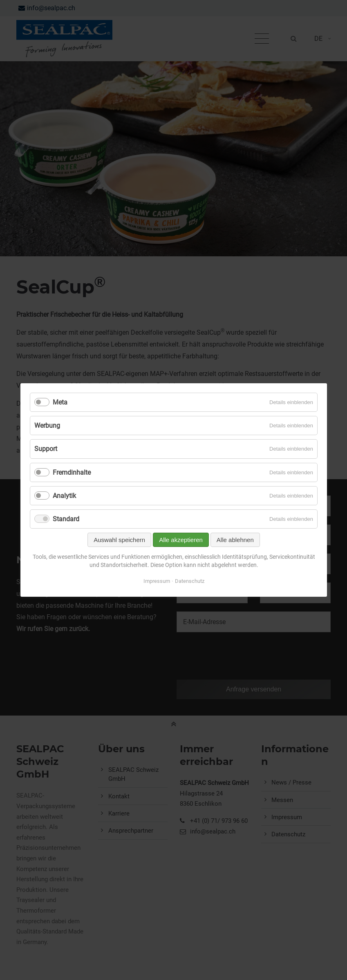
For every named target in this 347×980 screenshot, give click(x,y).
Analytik (64, 496)
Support (46, 449)
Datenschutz (189, 581)
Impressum (156, 581)
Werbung (47, 426)
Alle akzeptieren (181, 540)
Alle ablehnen (235, 540)
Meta (60, 402)
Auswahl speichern (119, 540)
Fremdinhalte (72, 472)
